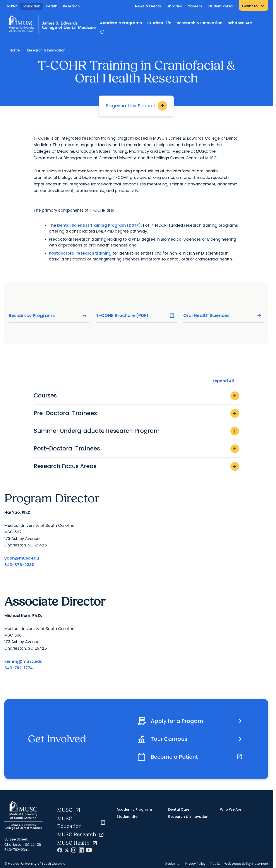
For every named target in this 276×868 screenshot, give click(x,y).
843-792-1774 (19, 668)
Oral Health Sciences (223, 316)
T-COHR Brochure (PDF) (135, 316)
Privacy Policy (195, 864)
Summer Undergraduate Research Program (136, 431)
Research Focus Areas (136, 466)
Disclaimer (173, 864)
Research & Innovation (200, 23)
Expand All (223, 381)
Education (31, 6)
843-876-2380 (19, 565)
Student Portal (220, 6)
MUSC (12, 6)
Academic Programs (121, 23)
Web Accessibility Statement (246, 864)
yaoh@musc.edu (22, 558)
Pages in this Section (136, 106)
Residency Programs (48, 316)
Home (15, 50)
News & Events (148, 6)
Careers (195, 6)
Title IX (215, 864)
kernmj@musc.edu (23, 661)
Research (71, 6)
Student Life (159, 23)
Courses (136, 396)
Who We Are (240, 23)
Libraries (174, 6)
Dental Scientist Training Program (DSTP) (99, 225)
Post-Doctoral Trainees (136, 449)
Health (52, 6)
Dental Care (179, 809)
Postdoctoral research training (80, 253)
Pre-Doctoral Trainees (136, 413)
